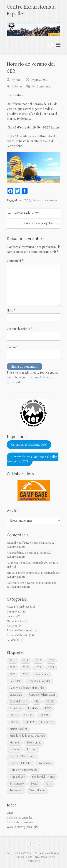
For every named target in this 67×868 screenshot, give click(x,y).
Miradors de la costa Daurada (27, 736)
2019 (38, 661)
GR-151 (28, 715)
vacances (51, 200)
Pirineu (32, 750)
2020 (51, 661)
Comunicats (14, 612)
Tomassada (16, 791)
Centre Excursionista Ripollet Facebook (30, 845)
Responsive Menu (58, 45)
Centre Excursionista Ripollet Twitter (37, 845)
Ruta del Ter (17, 777)
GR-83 (13, 715)
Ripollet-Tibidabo (18, 635)
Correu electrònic (19, 329)
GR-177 (14, 722)
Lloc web (13, 347)
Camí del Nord (18, 702)
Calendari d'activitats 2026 (29, 445)
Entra (10, 813)
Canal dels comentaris (20, 822)
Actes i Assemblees (18, 607)
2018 (25, 661)
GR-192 (30, 722)
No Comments (42, 86)
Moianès (15, 743)
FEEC (48, 708)
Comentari (15, 261)
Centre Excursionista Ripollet (31, 10)
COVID (50, 702)
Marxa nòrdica (16, 621)
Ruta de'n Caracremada (23, 770)
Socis (49, 784)
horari (37, 200)
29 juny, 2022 (39, 80)
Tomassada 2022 (23, 214)
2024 (51, 667)
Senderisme (17, 784)
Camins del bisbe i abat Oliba (27, 688)
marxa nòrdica (18, 729)
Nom (11, 310)
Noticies (17, 86)
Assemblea (42, 674)
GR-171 (44, 715)
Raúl (19, 80)
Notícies (15, 750)
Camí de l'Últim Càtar (42, 695)
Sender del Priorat (43, 777)
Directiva (15, 708)
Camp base (16, 695)
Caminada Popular (39, 681)
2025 (13, 674)
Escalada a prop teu (42, 224)
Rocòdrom (45, 763)
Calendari (15, 681)
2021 (13, 667)
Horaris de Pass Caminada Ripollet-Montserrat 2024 (33, 459)
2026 (25, 674)
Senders (12, 640)
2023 (38, 667)
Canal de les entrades (20, 818)
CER (37, 702)
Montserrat (34, 743)
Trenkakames (37, 791)
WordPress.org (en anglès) (23, 827)
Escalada (12, 616)
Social (35, 784)
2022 (27, 200)
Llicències (47, 722)
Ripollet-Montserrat (19, 631)
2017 (13, 661)
